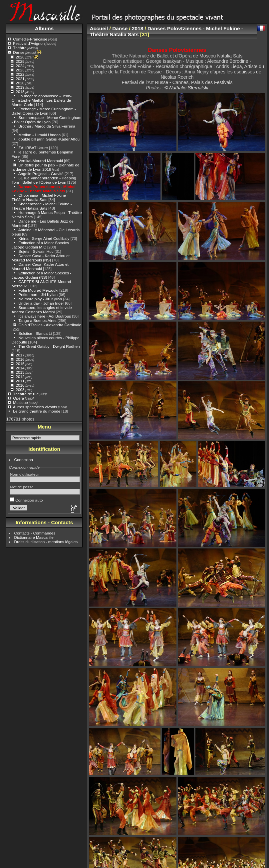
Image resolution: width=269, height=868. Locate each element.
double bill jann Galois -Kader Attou (49, 139)
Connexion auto (26, 500)
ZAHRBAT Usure (33, 148)
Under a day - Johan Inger (41, 303)
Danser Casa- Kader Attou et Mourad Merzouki (40, 266)
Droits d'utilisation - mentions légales (46, 542)
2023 (20, 70)
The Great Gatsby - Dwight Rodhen (49, 346)
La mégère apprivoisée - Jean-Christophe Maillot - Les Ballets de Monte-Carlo (42, 100)
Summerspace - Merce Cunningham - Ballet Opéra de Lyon (47, 120)
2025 (20, 61)
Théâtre (20, 48)
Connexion (24, 460)
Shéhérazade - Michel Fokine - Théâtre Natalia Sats (42, 206)
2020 (20, 83)
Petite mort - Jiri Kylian (38, 294)
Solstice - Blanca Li (35, 333)
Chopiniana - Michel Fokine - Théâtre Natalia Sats (40, 197)
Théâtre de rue (26, 394)
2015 (20, 364)
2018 (20, 92)
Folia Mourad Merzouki (38, 290)
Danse (19, 52)
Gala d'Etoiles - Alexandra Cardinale (50, 325)
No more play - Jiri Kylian (40, 299)
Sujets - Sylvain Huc (36, 251)
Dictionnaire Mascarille (34, 537)
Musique (20, 402)
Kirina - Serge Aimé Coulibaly (44, 238)
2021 (20, 79)
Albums (44, 28)
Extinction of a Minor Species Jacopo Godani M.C (40, 245)
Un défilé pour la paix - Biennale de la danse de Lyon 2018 (46, 167)
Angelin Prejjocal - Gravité (41, 174)
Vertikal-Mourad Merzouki (40, 161)
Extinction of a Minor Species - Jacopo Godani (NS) (41, 275)
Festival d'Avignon (29, 43)
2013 (20, 372)
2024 (20, 66)
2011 (20, 381)
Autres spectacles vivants (35, 407)
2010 (20, 385)
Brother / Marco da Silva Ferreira (47, 126)
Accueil (99, 28)
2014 (20, 368)
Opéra (18, 398)
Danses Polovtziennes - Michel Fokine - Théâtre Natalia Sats (44, 189)
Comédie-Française (30, 39)
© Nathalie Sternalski (186, 88)
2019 (20, 87)
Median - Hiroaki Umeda (39, 135)
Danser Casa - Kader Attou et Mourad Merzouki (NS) (41, 258)
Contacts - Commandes (35, 533)
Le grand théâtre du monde (37, 411)
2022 (20, 74)
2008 (20, 389)
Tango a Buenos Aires (37, 320)
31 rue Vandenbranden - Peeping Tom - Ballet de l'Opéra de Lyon (44, 180)
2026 (20, 57)
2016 (20, 359)
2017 (20, 355)
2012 (20, 377)
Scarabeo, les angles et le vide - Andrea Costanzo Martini (43, 310)
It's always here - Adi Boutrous (45, 316)
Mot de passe (22, 487)
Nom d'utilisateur (24, 474)
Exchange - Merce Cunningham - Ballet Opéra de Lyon (44, 111)
